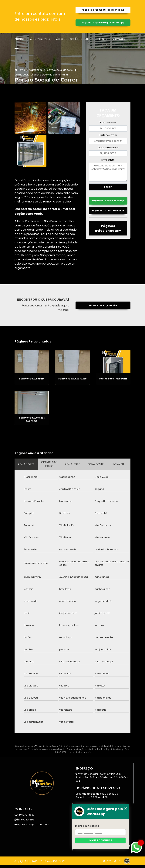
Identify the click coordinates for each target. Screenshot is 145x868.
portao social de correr (60, 73)
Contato (119, 42)
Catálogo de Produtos (73, 42)
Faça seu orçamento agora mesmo (103, 11)
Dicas (103, 42)
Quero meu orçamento (103, 308)
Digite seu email (108, 138)
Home (19, 42)
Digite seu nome (108, 125)
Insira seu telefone (87, 826)
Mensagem (108, 163)
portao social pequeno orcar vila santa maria (41, 77)
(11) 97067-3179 (25, 822)
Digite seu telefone (108, 150)
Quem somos (40, 42)
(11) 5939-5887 (24, 818)
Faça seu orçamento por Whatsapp (103, 25)
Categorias (36, 73)
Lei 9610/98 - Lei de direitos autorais (73, 755)
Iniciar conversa (100, 840)
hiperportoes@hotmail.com (32, 827)
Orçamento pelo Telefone (108, 220)
